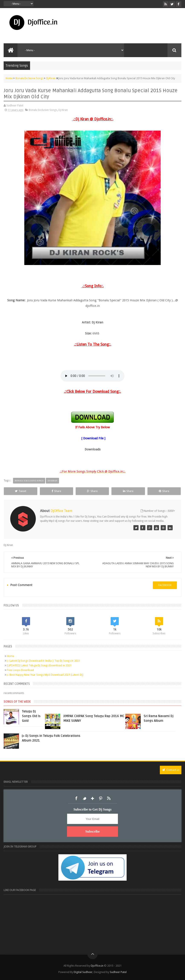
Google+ (92, 798)
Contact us (171, 770)
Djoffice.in (97, 966)
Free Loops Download (20, 670)
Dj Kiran (63, 110)
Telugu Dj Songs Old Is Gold (31, 716)
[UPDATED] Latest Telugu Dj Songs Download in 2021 (39, 665)
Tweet (21, 491)
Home (10, 656)
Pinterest (101, 798)
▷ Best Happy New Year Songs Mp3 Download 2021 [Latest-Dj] (45, 675)
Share (56, 491)
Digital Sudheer (83, 972)
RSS (109, 798)
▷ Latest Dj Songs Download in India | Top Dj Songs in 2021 (43, 661)
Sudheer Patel (118, 972)
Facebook (76, 798)
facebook (165, 585)
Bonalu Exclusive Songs (43, 110)
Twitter (84, 798)
